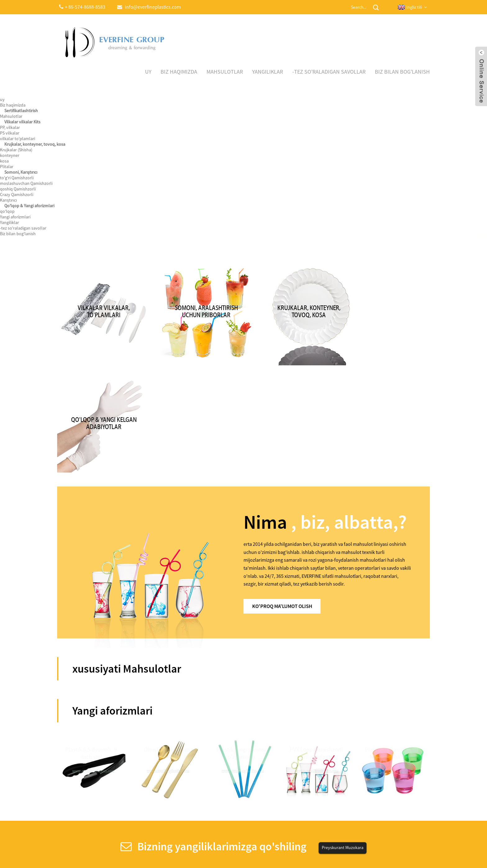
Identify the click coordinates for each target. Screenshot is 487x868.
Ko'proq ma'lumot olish (286, 450)
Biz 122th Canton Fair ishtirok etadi (98, 762)
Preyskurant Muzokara (343, 693)
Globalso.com (296, 851)
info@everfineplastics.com (346, 772)
